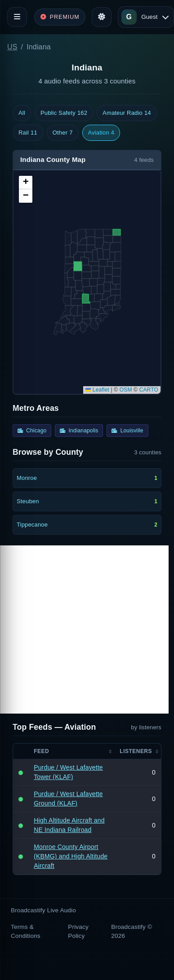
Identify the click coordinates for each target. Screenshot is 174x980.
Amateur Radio (127, 113)
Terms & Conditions (26, 931)
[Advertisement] (84, 629)
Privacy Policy (78, 931)
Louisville (127, 431)
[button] (26, 183)
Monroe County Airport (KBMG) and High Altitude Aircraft (71, 856)
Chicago (32, 431)
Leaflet (97, 390)
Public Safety (64, 113)
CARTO (149, 390)
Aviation (101, 133)
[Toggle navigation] (17, 17)
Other (63, 133)
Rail (28, 133)
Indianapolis (79, 431)
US (12, 47)
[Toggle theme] (102, 17)
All (22, 113)
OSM (126, 390)
